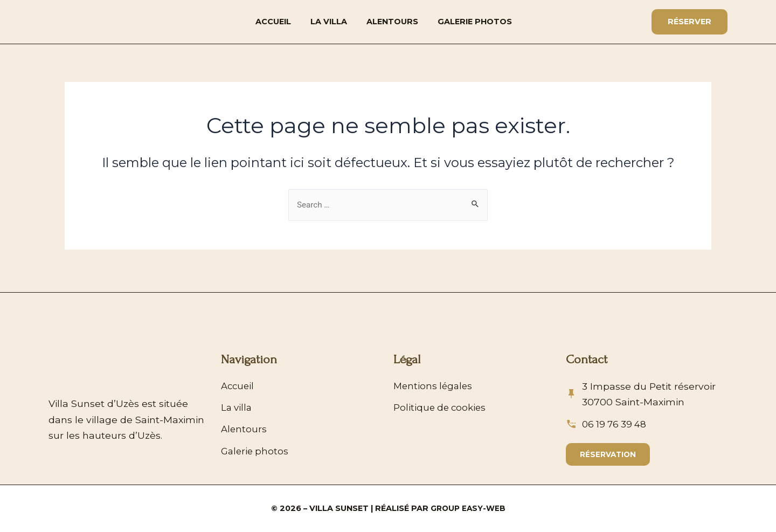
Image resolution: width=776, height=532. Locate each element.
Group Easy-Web (468, 508)
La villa (329, 22)
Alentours (392, 22)
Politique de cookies (441, 405)
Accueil (273, 22)
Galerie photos (475, 22)
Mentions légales (434, 382)
